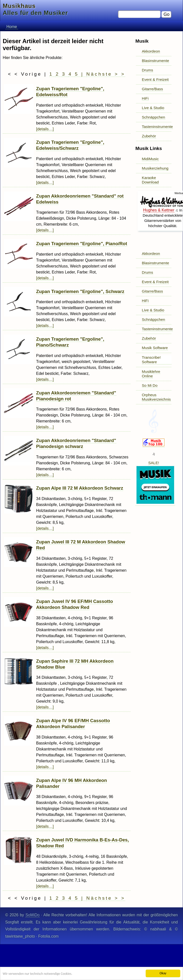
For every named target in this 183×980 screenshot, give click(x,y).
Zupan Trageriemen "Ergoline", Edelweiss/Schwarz (70, 145)
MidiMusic (150, 159)
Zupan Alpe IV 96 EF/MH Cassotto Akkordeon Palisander (73, 724)
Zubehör (149, 136)
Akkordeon (151, 51)
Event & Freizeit (155, 79)
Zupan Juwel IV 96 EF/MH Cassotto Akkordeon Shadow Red (75, 604)
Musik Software (155, 348)
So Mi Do (150, 385)
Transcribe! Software (151, 360)
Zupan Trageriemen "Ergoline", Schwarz (80, 291)
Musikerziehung (155, 168)
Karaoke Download (150, 180)
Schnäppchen (154, 117)
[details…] (45, 129)
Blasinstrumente (156, 61)
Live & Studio (153, 108)
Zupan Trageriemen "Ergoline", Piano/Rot (82, 244)
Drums (148, 70)
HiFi (145, 98)
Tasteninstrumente (158, 127)
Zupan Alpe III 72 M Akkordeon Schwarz (80, 488)
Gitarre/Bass (152, 89)
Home (12, 27)
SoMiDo (33, 915)
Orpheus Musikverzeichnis (156, 397)
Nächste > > (106, 74)
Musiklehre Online (151, 374)
